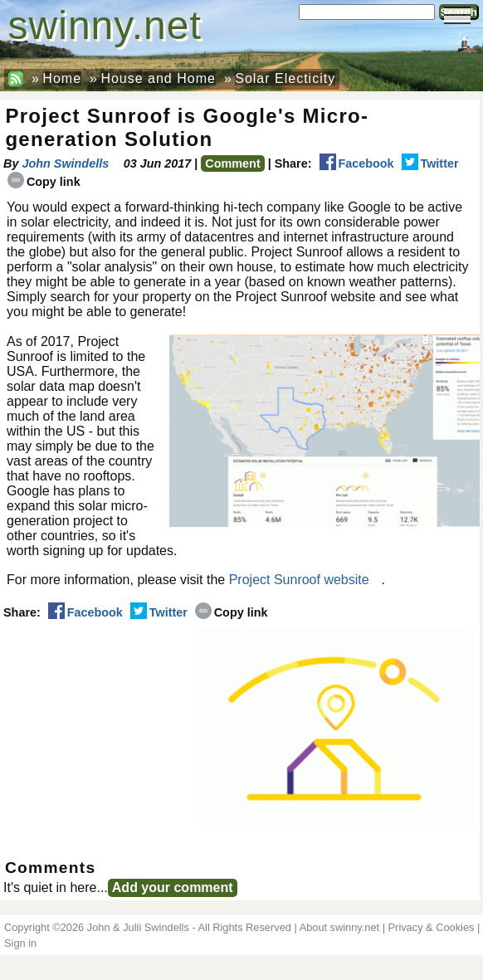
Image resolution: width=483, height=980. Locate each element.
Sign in (20, 943)
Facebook (357, 163)
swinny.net (105, 25)
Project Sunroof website (299, 580)
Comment (232, 163)
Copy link (44, 182)
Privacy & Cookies (432, 927)
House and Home (158, 78)
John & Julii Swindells (138, 927)
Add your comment (173, 887)
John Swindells (65, 163)
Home (62, 78)
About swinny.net (340, 927)
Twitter (430, 163)
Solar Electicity (285, 78)
